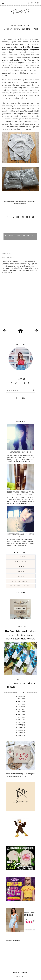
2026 (20, 696)
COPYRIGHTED (20, 976)
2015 (20, 725)
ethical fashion (21, 581)
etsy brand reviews (21, 586)
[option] (20, 230)
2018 (20, 717)
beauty (21, 571)
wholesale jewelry (13, 940)
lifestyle (21, 557)
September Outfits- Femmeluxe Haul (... (20, 235)
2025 (20, 699)
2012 (20, 733)
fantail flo (18, 973)
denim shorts (20, 60)
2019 (20, 714)
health (21, 576)
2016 (20, 722)
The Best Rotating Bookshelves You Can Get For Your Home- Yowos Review (20, 493)
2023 (20, 704)
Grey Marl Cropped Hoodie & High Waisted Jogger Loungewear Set (20, 50)
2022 (20, 707)
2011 (20, 735)
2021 (20, 709)
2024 (20, 701)
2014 (20, 727)
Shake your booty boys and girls (20, 452)
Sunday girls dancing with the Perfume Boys (21, 535)
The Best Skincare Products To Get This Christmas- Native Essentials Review (21, 635)
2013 (20, 730)
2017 (20, 720)
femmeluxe (23, 204)
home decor (21, 562)
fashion (21, 566)
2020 (20, 712)
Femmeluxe (12, 55)
